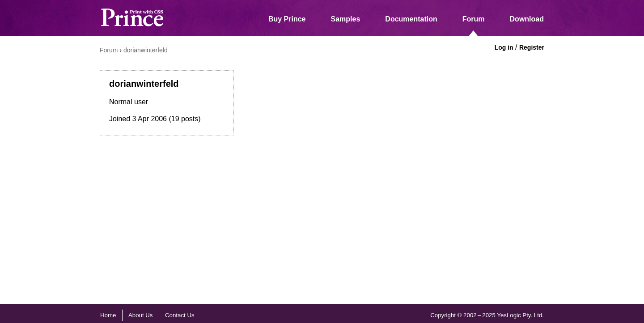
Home (108, 315)
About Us (141, 315)
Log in (504, 47)
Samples (346, 19)
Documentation (411, 19)
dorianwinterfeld (146, 50)
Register (532, 47)
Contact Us (180, 315)
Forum (474, 19)
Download (527, 19)
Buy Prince (287, 19)
